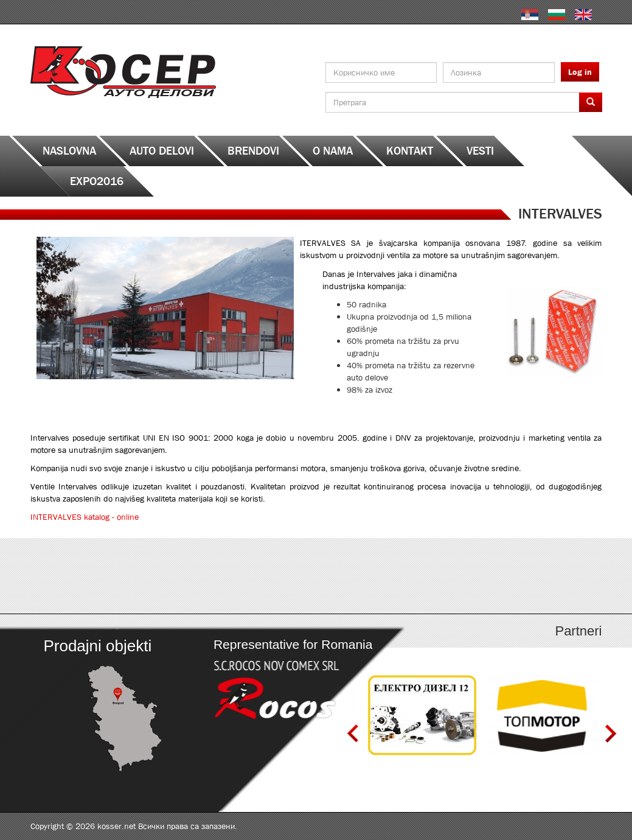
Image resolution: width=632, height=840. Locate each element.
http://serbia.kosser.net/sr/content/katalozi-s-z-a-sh (531, 576)
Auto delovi (162, 151)
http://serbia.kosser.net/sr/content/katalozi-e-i (245, 576)
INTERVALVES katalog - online (85, 517)
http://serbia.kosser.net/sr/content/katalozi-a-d (102, 576)
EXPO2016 (97, 181)
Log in (580, 72)
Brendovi (253, 151)
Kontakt (410, 151)
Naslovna (69, 151)
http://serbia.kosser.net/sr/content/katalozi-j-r (388, 576)
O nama (333, 151)
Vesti (480, 151)
